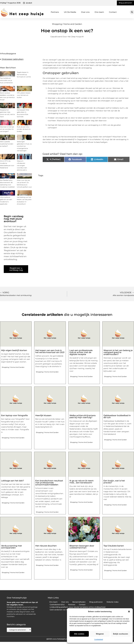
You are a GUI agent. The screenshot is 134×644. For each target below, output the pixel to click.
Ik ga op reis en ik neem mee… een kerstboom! (82, 482)
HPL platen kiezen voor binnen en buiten (24, 95)
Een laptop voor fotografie (14, 415)
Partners (55, 12)
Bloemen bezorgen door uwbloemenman (82, 547)
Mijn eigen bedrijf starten (14, 350)
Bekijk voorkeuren (120, 634)
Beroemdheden (79, 602)
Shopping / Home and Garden (67, 24)
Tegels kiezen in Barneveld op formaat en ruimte (24, 75)
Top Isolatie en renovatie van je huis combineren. (7, 80)
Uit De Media (70, 12)
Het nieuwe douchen (46, 546)
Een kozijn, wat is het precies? (114, 482)
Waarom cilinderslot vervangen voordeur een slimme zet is (22, 165)
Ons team (99, 12)
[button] (129, 612)
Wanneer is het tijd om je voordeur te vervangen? (7, 129)
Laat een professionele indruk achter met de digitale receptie (81, 352)
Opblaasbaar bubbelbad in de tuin (117, 416)
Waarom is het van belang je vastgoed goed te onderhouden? (118, 352)
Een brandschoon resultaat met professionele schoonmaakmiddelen (49, 483)
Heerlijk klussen (43, 415)
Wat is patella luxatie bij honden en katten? (7, 144)
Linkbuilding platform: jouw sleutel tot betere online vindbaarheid (78, 607)
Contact (113, 12)
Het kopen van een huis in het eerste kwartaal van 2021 (50, 351)
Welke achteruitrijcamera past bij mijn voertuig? (83, 416)
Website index (112, 602)
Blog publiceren (96, 602)
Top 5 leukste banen (114, 546)
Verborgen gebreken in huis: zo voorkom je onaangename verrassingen (24, 146)
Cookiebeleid (99, 640)
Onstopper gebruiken (13, 59)
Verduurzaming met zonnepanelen (12, 547)
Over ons (85, 12)
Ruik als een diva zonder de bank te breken (24, 129)
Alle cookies (79, 634)
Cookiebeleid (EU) (57, 605)
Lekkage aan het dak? (13, 481)
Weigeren (100, 634)
